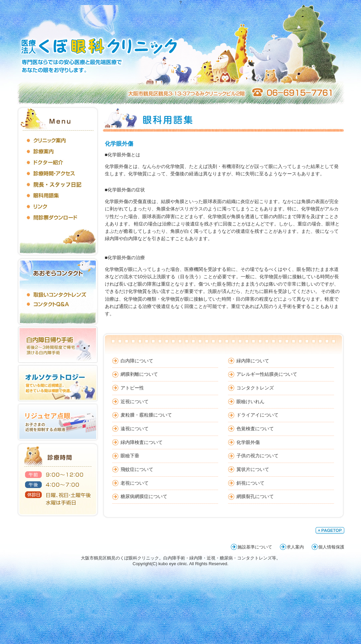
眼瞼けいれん (250, 401)
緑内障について (253, 361)
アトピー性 (132, 388)
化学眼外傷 (248, 442)
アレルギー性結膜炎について (267, 374)
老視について (135, 483)
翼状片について (253, 469)
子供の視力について (257, 456)
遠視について (135, 429)
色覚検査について (255, 429)
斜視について (250, 483)
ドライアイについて (257, 415)
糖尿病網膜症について (144, 496)
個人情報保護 (331, 547)
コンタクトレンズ (255, 388)
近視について (135, 401)
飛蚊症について (137, 469)
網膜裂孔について (255, 496)
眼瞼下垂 (130, 456)
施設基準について (255, 547)
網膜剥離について (139, 374)
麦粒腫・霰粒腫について (146, 415)
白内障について (137, 361)
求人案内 (295, 547)
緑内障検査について (142, 442)
